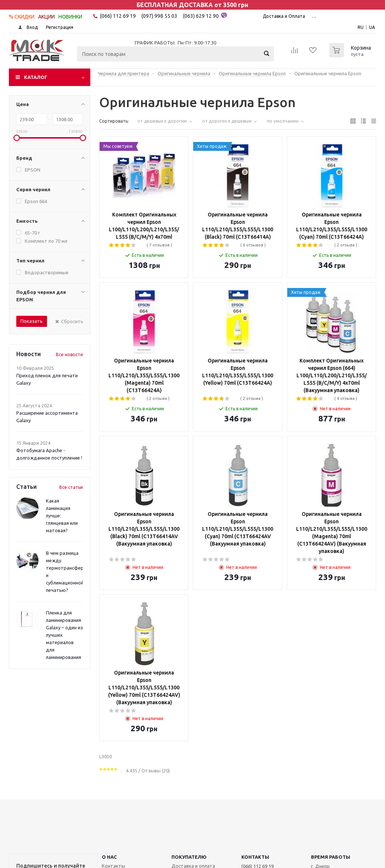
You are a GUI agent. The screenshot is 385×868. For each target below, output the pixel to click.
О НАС (109, 857)
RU (361, 27)
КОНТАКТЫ (255, 857)
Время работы (331, 857)
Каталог (36, 77)
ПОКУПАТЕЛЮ (189, 857)
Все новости (69, 355)
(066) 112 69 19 (118, 16)
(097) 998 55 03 (159, 16)
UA (372, 27)
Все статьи (71, 487)
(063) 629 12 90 (205, 16)
